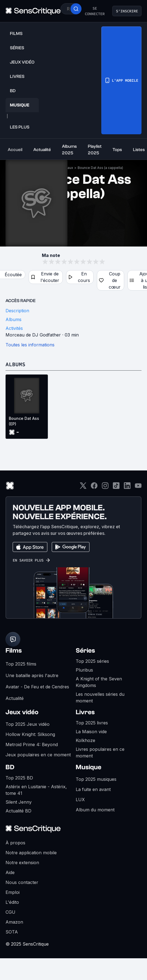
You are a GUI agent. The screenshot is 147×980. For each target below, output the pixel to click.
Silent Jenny (19, 802)
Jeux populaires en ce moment (38, 755)
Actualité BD (18, 811)
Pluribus (84, 670)
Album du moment (95, 810)
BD (10, 767)
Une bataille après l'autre (32, 675)
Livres (85, 712)
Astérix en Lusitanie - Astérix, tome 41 (36, 790)
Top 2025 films (21, 664)
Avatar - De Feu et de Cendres (37, 687)
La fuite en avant (93, 789)
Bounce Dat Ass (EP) (24, 421)
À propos (15, 843)
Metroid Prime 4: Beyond (32, 744)
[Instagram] (105, 487)
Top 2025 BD (19, 778)
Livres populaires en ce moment (100, 752)
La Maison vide (91, 732)
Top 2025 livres (92, 723)
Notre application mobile (31, 853)
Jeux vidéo (22, 712)
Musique (89, 767)
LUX (80, 800)
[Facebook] (94, 487)
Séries (85, 651)
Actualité (15, 698)
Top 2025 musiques (96, 779)
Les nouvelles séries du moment (100, 697)
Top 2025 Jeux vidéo (28, 724)
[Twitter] (83, 487)
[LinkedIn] (127, 487)
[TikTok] (116, 487)
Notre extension (22, 863)
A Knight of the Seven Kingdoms (99, 682)
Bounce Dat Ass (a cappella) (100, 168)
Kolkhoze (85, 740)
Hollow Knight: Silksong (30, 734)
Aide (10, 872)
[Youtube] (138, 487)
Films (14, 651)
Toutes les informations (30, 345)
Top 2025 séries (92, 661)
